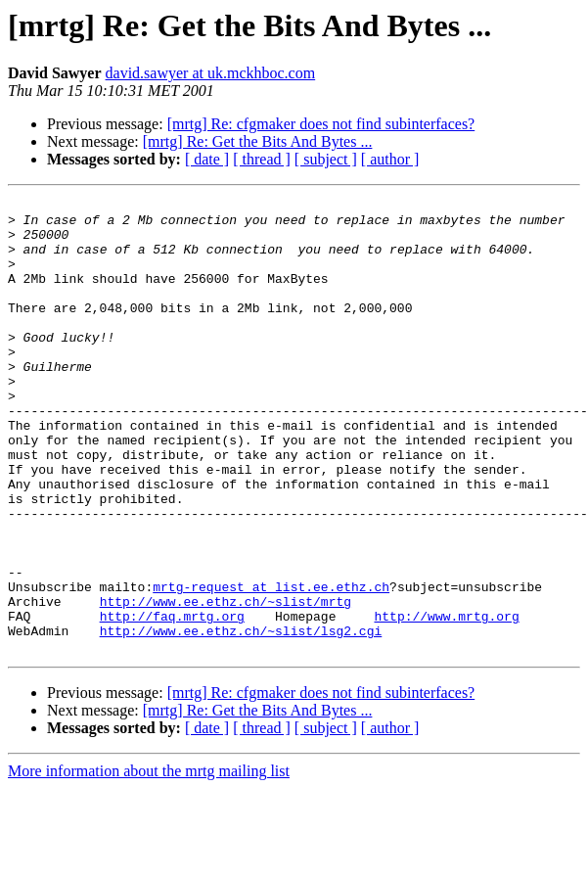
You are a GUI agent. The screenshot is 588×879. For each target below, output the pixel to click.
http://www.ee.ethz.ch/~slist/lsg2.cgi (241, 718)
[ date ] (207, 159)
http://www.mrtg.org (446, 701)
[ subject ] (326, 159)
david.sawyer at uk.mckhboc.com (211, 73)
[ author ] (390, 159)
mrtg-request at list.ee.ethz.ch (271, 666)
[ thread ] (262, 159)
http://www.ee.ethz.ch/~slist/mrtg (226, 683)
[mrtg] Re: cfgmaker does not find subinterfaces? (321, 124)
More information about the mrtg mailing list (149, 862)
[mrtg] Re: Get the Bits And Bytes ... (258, 141)
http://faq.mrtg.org (172, 701)
